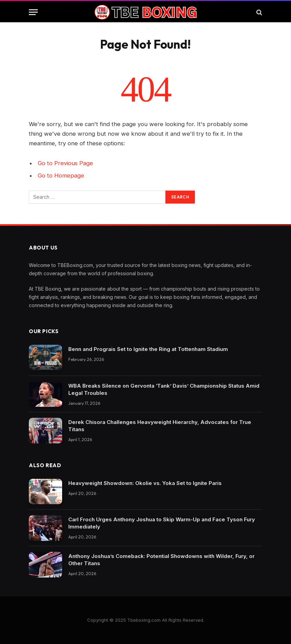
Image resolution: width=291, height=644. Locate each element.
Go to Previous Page (65, 163)
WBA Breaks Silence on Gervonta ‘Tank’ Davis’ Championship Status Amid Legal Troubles (164, 389)
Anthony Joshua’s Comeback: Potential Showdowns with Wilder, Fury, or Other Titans (161, 560)
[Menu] (33, 12)
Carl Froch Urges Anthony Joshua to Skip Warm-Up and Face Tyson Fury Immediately (162, 523)
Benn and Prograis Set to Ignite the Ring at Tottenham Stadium (148, 349)
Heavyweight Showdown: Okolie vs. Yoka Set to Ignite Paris (145, 483)
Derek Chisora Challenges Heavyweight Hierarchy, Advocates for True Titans (160, 426)
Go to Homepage (61, 175)
